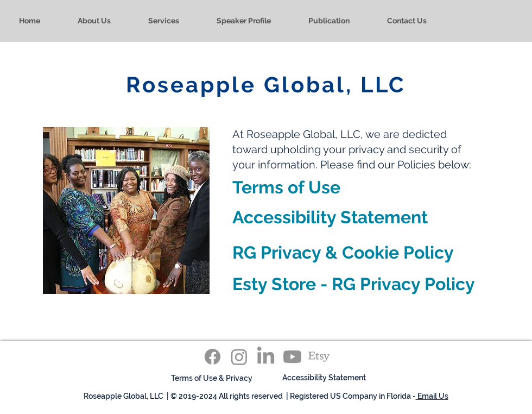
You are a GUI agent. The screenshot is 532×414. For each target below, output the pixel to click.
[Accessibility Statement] (324, 378)
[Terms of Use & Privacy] (212, 378)
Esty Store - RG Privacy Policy (354, 284)
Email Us (432, 396)
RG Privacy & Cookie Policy (343, 252)
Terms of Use (286, 187)
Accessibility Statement (330, 217)
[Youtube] (292, 357)
